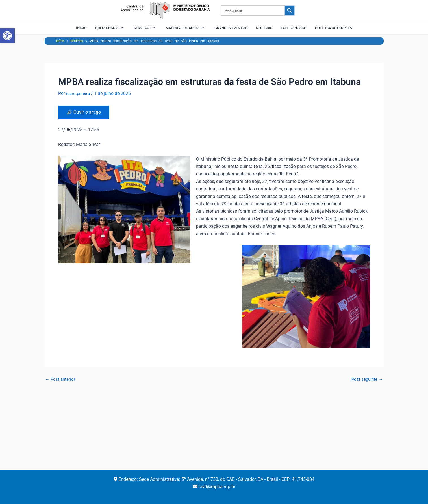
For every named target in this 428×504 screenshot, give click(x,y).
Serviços (145, 28)
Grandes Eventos (231, 28)
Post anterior (61, 379)
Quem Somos (109, 28)
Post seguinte (367, 379)
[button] (7, 36)
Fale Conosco (294, 28)
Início (81, 28)
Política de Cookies (334, 28)
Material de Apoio (185, 28)
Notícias (264, 28)
